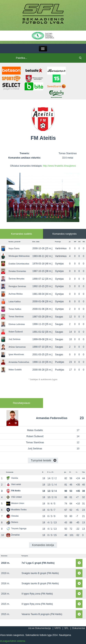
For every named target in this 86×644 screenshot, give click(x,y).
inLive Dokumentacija (39, 628)
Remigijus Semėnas (17, 286)
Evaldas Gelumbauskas (19, 264)
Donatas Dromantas (17, 271)
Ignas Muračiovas (16, 354)
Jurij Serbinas (15, 339)
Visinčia (12, 478)
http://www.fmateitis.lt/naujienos (59, 166)
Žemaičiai (13, 535)
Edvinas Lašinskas (17, 324)
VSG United (14, 497)
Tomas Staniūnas (16, 317)
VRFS (58, 628)
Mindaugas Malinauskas (19, 256)
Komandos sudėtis (21, 234)
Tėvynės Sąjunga (16, 529)
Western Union (15, 503)
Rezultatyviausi (21, 403)
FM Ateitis (13, 491)
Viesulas (12, 516)
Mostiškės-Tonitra (16, 510)
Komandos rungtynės (64, 234)
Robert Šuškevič (16, 332)
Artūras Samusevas (17, 347)
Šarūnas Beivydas (17, 279)
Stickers (12, 522)
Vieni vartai (14, 484)
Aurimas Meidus (16, 294)
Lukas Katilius (15, 302)
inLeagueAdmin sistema (13, 641)
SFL (66, 628)
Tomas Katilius (15, 309)
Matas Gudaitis (15, 370)
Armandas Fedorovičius (19, 362)
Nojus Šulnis (14, 249)
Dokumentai (79, 628)
